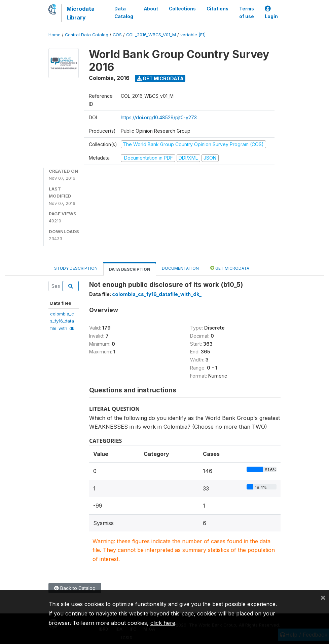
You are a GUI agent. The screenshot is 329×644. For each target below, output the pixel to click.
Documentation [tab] (180, 268)
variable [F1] (193, 35)
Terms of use (247, 12)
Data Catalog (124, 12)
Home (54, 35)
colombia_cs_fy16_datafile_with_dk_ (157, 294)
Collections (182, 9)
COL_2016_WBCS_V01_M (151, 35)
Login (271, 13)
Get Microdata (160, 78)
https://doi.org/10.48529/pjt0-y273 (159, 117)
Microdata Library (81, 13)
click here (163, 623)
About (151, 9)
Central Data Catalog (87, 35)
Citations (217, 9)
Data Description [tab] (130, 269)
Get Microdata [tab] (230, 268)
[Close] (323, 597)
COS (117, 35)
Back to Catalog (75, 588)
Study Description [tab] (76, 268)
